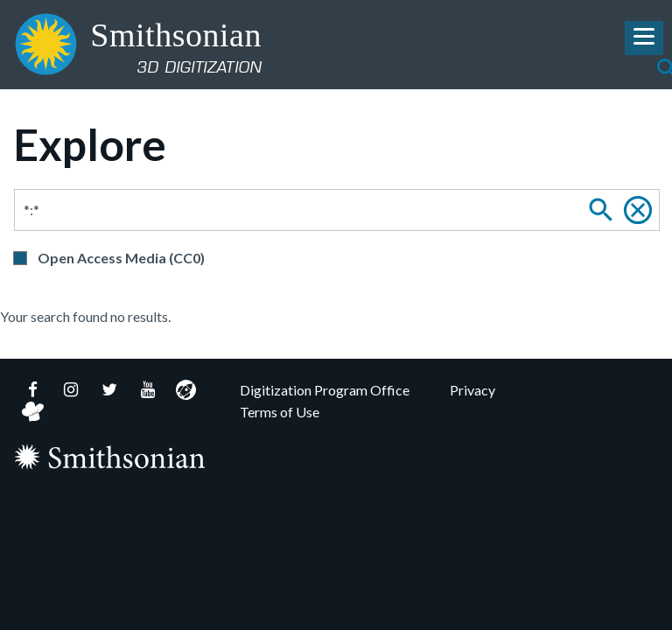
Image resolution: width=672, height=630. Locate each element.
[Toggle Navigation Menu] (644, 38)
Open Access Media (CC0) (121, 258)
